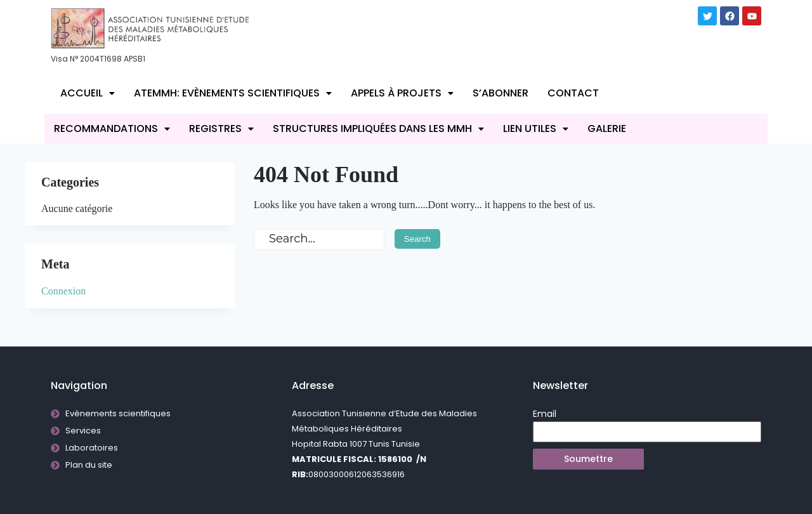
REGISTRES (221, 128)
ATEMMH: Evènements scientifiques (233, 93)
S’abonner (501, 93)
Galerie (607, 128)
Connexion (63, 291)
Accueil (88, 93)
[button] (88, 93)
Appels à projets (402, 93)
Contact (573, 93)
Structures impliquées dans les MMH (378, 128)
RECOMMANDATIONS (112, 128)
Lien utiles (536, 128)
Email (545, 414)
